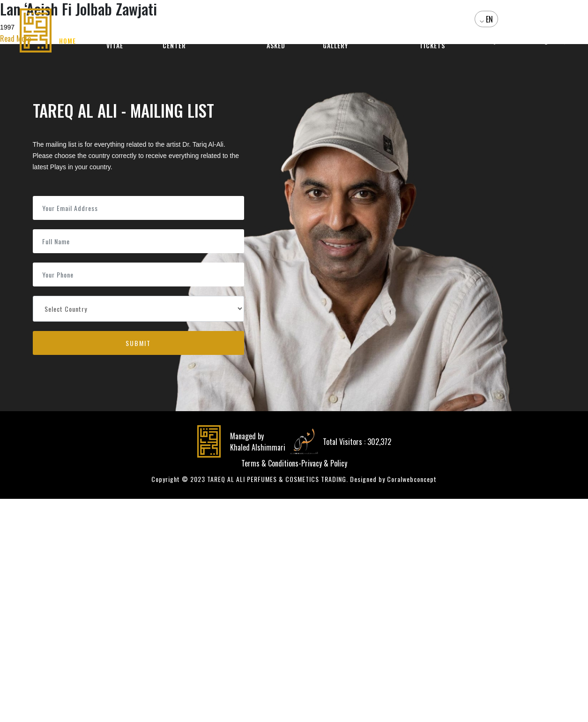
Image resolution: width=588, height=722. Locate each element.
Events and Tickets (432, 41)
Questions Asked (277, 41)
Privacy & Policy (324, 463)
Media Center (175, 41)
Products (223, 41)
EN (488, 20)
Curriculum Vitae (116, 41)
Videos (380, 41)
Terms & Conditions (270, 463)
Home (68, 41)
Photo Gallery (336, 41)
